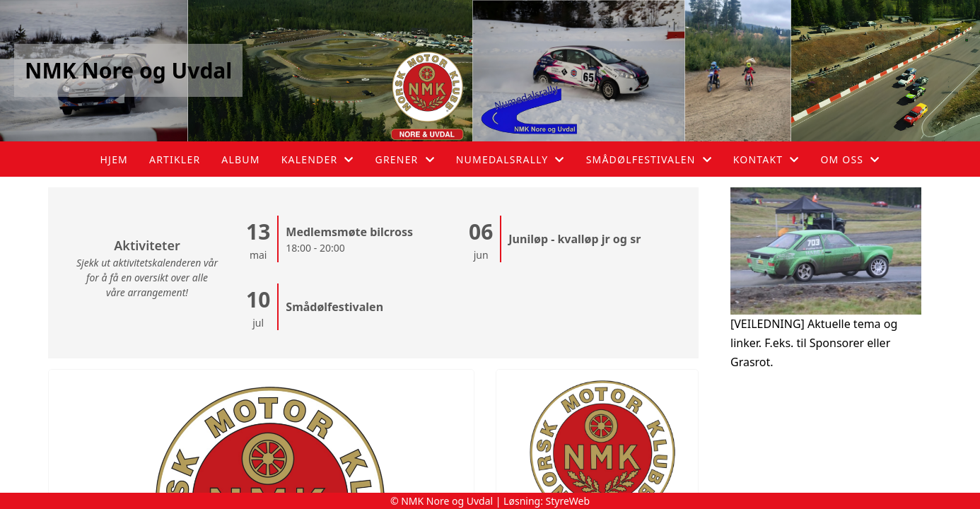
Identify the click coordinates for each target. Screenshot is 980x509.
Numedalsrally (511, 159)
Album (240, 159)
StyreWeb (568, 501)
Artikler (175, 159)
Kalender (318, 159)
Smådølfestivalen (649, 159)
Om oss (850, 159)
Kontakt (766, 159)
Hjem (114, 159)
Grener (405, 159)
